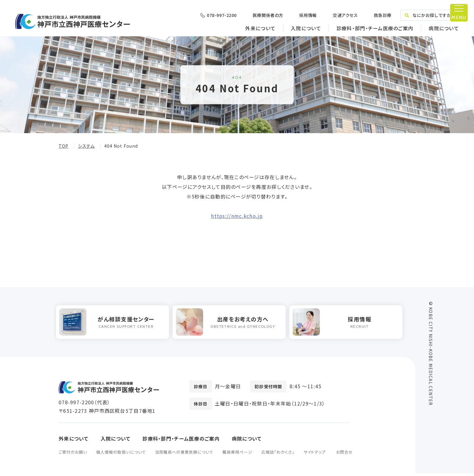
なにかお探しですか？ (430, 15)
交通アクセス (345, 15)
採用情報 (308, 15)
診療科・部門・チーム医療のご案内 (375, 28)
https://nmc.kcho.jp (237, 216)
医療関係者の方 (268, 15)
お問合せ (344, 455)
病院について (444, 28)
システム (86, 146)
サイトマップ (315, 455)
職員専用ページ (237, 455)
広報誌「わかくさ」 (278, 455)
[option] (115, 323)
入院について (306, 28)
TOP (63, 146)
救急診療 (382, 15)
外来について (260, 28)
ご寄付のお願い (73, 455)
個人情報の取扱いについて (121, 455)
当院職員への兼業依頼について (184, 455)
